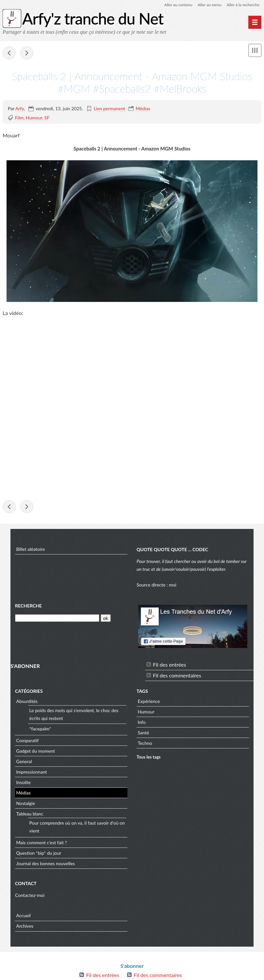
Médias (143, 108)
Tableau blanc (30, 814)
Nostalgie (26, 803)
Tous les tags (149, 757)
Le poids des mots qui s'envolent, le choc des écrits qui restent (74, 714)
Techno (145, 743)
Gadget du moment (36, 751)
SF (47, 118)
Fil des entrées (169, 665)
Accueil (24, 915)
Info (142, 722)
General (24, 761)
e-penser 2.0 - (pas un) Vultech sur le (9, 53)
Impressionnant (32, 772)
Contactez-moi (30, 895)
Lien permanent (109, 108)
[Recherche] (57, 618)
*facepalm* (40, 729)
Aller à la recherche (243, 5)
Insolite (24, 782)
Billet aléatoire (31, 549)
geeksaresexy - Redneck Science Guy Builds (27, 53)
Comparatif (28, 740)
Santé (144, 733)
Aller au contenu (178, 5)
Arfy (20, 108)
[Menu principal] (255, 22)
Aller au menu (210, 5)
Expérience (149, 701)
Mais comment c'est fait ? (42, 842)
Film (19, 118)
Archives (25, 926)
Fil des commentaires (177, 675)
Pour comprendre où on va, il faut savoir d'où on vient (77, 827)
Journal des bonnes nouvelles (46, 863)
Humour (34, 118)
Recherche (28, 606)
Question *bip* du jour (39, 853)
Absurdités (27, 701)
